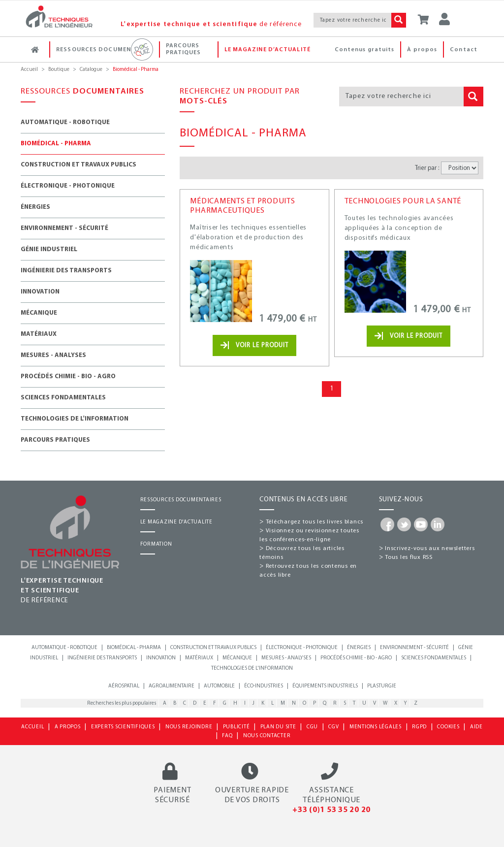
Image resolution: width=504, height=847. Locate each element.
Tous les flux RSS (409, 557)
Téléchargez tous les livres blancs (315, 522)
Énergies (35, 207)
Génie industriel (49, 249)
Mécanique (39, 313)
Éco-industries (264, 686)
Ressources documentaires (107, 49)
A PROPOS (68, 727)
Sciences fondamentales (63, 398)
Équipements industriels (325, 686)
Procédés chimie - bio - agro (356, 658)
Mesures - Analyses (53, 355)
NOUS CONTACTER (267, 736)
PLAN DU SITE (278, 727)
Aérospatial (124, 686)
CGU (312, 727)
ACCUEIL (32, 727)
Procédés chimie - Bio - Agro (68, 376)
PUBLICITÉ (236, 727)
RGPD (419, 727)
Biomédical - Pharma (56, 144)
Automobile (219, 686)
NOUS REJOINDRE (189, 727)
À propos (422, 50)
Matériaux (39, 334)
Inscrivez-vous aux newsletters (430, 549)
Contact (464, 50)
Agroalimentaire (172, 686)
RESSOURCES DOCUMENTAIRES (181, 500)
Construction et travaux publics (79, 165)
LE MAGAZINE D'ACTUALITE (176, 522)
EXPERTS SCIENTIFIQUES (123, 727)
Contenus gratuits (365, 50)
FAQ (227, 736)
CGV (333, 727)
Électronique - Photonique (68, 186)
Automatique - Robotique (65, 122)
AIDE (476, 727)
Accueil (29, 70)
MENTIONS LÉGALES (376, 727)
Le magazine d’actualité (268, 50)
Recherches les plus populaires (122, 703)
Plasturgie (382, 686)
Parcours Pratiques (191, 49)
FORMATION (156, 544)
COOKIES (448, 727)
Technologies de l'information (75, 419)
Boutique (59, 70)
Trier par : (427, 168)
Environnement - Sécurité (64, 228)
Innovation (40, 292)
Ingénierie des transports (66, 271)
